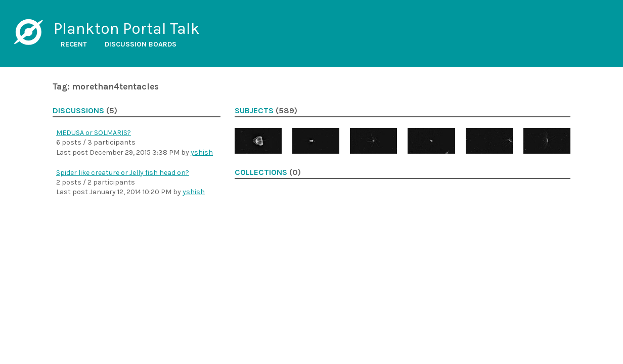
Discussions (78, 111)
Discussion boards (141, 44)
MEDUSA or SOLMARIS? (94, 133)
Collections (261, 172)
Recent (74, 44)
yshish (202, 152)
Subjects (254, 111)
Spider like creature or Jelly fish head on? (123, 173)
